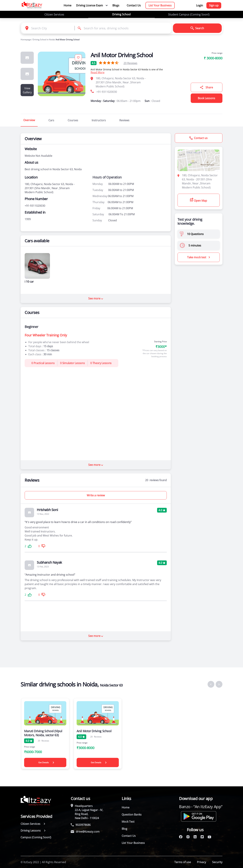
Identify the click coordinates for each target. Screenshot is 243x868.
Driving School (121, 14)
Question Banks (132, 815)
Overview (29, 120)
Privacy (201, 862)
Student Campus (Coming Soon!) (189, 15)
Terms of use (183, 862)
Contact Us (134, 5)
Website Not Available (38, 156)
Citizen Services (54, 15)
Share (206, 87)
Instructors (99, 120)
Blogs (116, 5)
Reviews (130, 63)
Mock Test (128, 822)
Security (217, 862)
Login (200, 5)
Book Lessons (206, 98)
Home (67, 5)
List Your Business (160, 5)
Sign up (214, 5)
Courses (73, 120)
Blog (124, 829)
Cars (51, 120)
